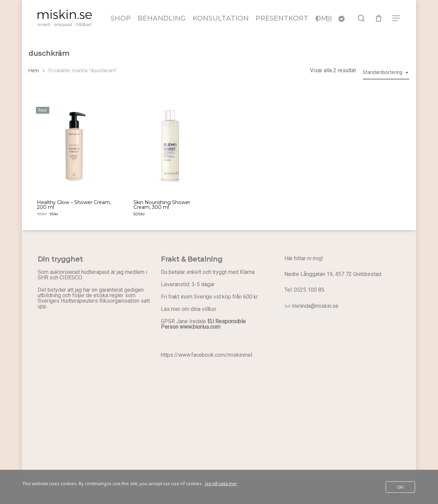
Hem (34, 71)
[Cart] (379, 18)
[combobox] (386, 72)
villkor (209, 309)
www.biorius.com (200, 327)
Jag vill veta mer (221, 483)
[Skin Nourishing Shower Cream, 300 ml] (171, 145)
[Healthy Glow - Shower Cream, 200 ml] (74, 145)
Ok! (400, 487)
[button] (396, 18)
